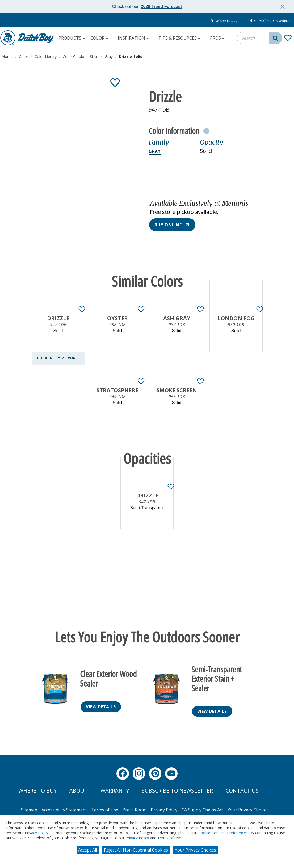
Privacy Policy (36, 833)
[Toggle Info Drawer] (206, 131)
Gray (155, 151)
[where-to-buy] (224, 20)
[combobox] (259, 38)
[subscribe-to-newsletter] (270, 20)
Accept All (88, 850)
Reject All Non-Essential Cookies (136, 850)
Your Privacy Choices (196, 850)
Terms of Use (169, 838)
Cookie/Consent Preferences (223, 833)
